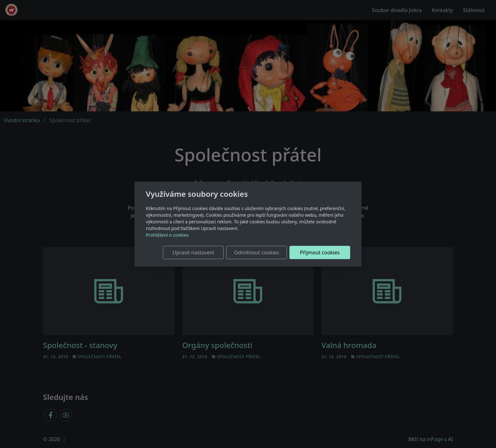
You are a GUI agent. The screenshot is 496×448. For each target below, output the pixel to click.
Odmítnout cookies (257, 252)
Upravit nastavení (193, 252)
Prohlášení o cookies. (168, 235)
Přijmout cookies (320, 252)
